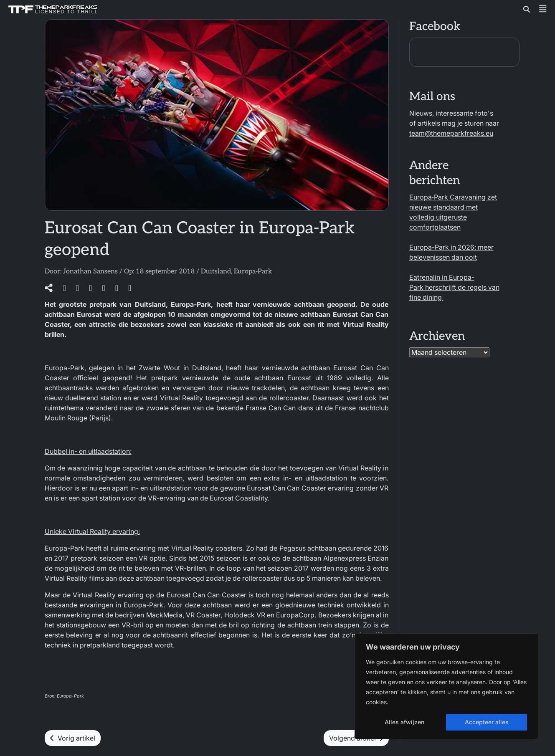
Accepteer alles (487, 722)
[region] (446, 686)
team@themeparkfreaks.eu (451, 133)
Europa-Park (253, 272)
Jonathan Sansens (90, 272)
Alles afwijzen (404, 722)
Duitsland (216, 272)
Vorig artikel (73, 738)
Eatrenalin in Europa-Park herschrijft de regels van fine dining (454, 287)
